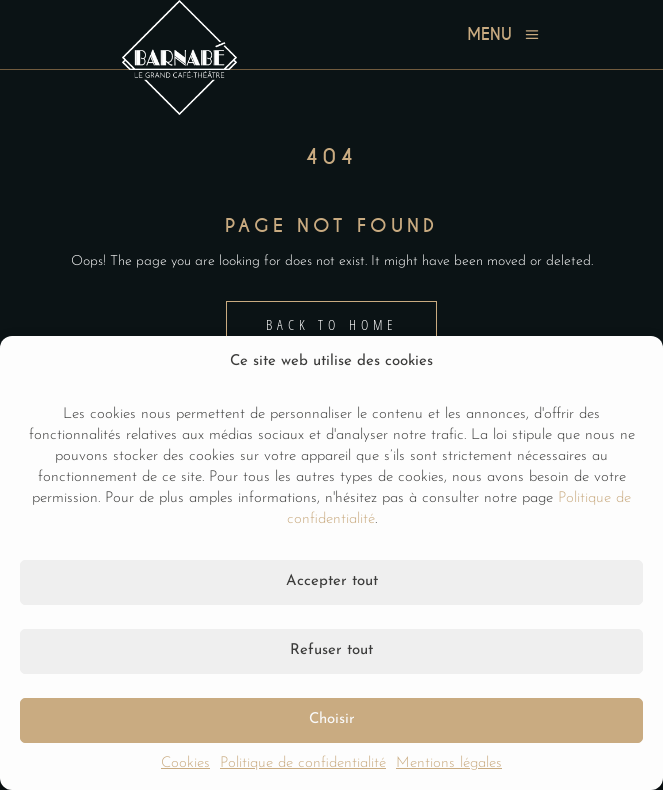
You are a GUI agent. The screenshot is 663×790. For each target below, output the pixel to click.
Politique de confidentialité (303, 763)
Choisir (332, 719)
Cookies (185, 763)
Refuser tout (331, 650)
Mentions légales (449, 763)
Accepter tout (332, 581)
